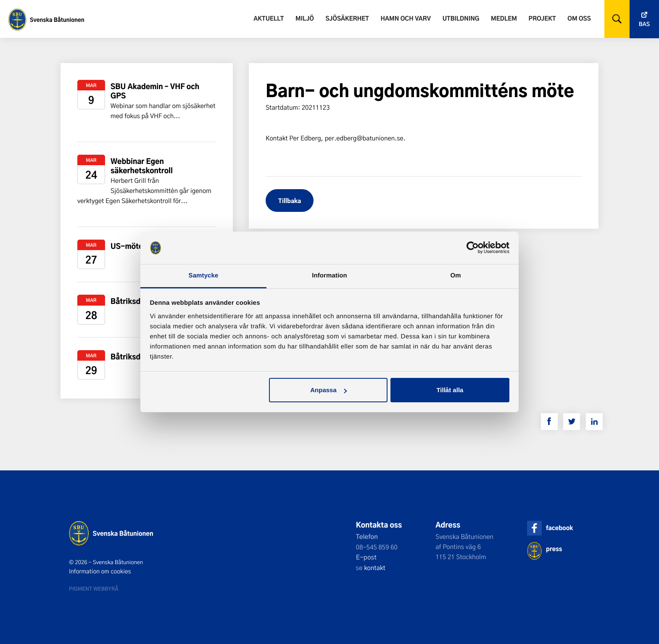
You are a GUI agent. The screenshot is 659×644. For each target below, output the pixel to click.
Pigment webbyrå (94, 589)
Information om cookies (100, 571)
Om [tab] (455, 276)
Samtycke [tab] (204, 276)
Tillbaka (290, 200)
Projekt (542, 18)
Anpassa (328, 390)
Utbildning (461, 18)
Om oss (579, 18)
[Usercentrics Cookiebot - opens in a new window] (473, 248)
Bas (644, 24)
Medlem (504, 18)
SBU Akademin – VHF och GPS (155, 91)
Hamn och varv (406, 18)
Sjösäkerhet (347, 18)
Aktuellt (269, 18)
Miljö (305, 18)
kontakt (375, 567)
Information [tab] (329, 276)
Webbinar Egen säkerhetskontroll (142, 166)
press (554, 549)
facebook (559, 528)
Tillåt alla (450, 390)
